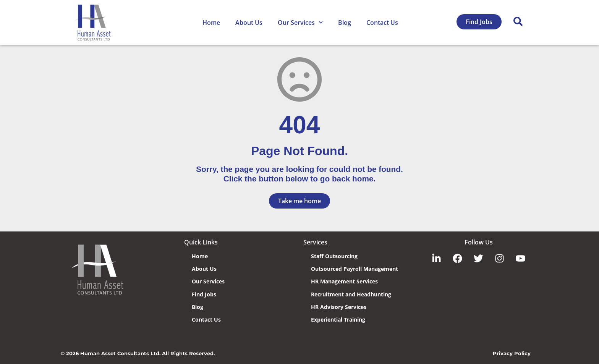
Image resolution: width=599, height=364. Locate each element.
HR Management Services (344, 281)
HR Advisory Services (339, 307)
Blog (345, 23)
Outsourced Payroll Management (355, 269)
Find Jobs (204, 294)
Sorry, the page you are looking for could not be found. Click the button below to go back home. (299, 174)
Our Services (300, 22)
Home (211, 23)
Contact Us (382, 23)
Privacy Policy (512, 353)
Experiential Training (338, 320)
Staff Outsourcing (334, 256)
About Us (249, 23)
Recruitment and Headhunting (351, 294)
